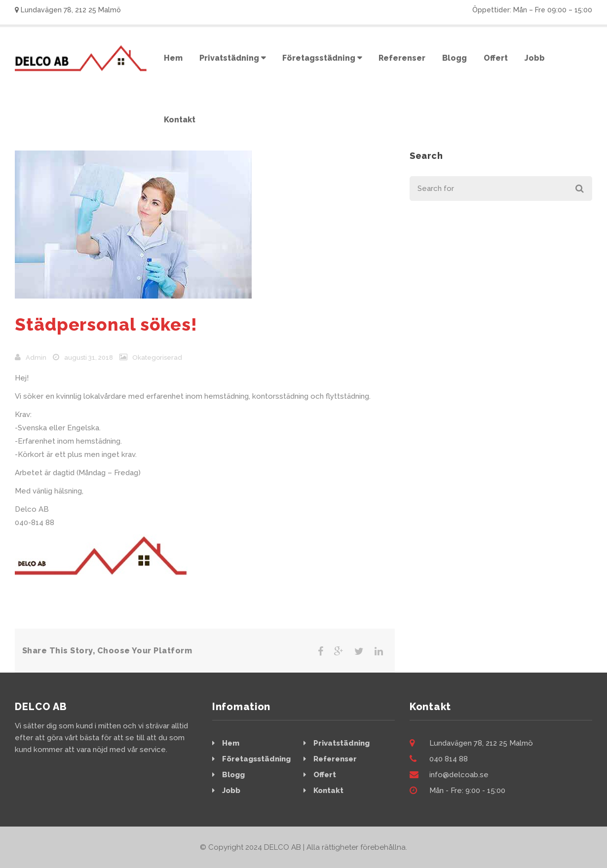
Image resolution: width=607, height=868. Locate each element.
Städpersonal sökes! (106, 324)
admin (36, 358)
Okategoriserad (157, 358)
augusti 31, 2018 (89, 358)
